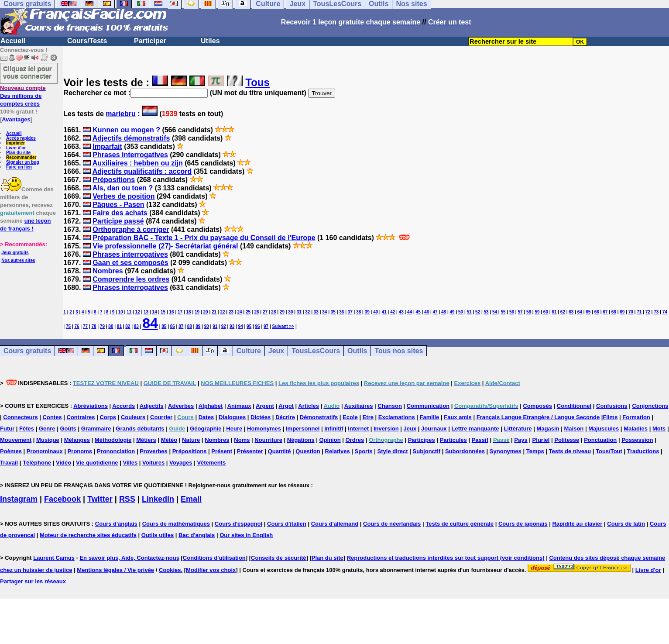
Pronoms (80, 451)
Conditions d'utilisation (214, 558)
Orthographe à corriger (131, 229)
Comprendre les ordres (131, 279)
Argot (286, 406)
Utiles (210, 41)
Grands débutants (140, 429)
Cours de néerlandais (392, 524)
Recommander (21, 157)
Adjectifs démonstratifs (131, 138)
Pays (521, 440)
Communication (428, 406)
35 (333, 312)
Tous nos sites (399, 351)
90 (207, 326)
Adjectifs (152, 406)
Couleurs (133, 417)
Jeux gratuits (15, 253)
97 (266, 326)
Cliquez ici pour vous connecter (27, 72)
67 (605, 312)
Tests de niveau (570, 451)
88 (190, 326)
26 (256, 312)
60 (546, 312)
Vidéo (63, 463)
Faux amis (458, 417)
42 (393, 312)
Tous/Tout (609, 451)
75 (68, 326)
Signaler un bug (23, 162)
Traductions (643, 451)
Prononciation (116, 451)
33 (316, 312)
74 (665, 312)
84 (150, 323)
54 (495, 312)
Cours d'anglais (116, 524)
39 (367, 312)
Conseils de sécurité (278, 558)
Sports (364, 451)
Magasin (548, 429)
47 (435, 312)
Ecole (350, 417)
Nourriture (268, 440)
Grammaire (96, 429)
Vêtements (211, 463)
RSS (127, 499)
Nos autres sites (18, 260)
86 (173, 326)
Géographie (206, 429)
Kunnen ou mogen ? (126, 130)
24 (239, 312)
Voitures (153, 463)
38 (359, 312)
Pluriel (541, 440)
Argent (265, 406)
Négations (301, 440)
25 (248, 312)
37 (350, 312)
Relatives (338, 451)
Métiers (146, 440)
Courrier (161, 417)
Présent (222, 451)
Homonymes (264, 429)
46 (427, 312)
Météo (169, 440)
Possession (637, 440)
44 (410, 312)
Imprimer (15, 143)
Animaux (239, 406)
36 (341, 312)
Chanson (390, 406)
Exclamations (397, 417)
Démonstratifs (319, 417)
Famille (430, 417)
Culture (249, 351)
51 (469, 312)
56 (512, 312)
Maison (574, 429)
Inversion (386, 429)
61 (554, 312)
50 (461, 312)
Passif (480, 440)
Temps (535, 451)
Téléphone (37, 463)
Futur (7, 429)
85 (164, 326)
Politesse (567, 440)
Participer (150, 41)
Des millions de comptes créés (23, 96)
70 (631, 312)
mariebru (120, 114)
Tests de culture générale (460, 524)
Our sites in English (246, 535)
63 (571, 312)
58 (529, 312)
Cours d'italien (287, 524)
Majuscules (604, 429)
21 (214, 312)
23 (231, 312)
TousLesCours (316, 351)
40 (376, 312)
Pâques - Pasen (118, 205)
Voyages (181, 463)
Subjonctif (427, 451)
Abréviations (91, 406)
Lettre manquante (475, 429)
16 (172, 312)
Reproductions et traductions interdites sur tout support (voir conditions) (446, 558)
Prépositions (114, 180)
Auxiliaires (359, 406)
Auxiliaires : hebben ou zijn (138, 163)
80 (111, 326)
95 (249, 326)
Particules (453, 440)
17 (180, 312)
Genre (47, 429)
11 (129, 312)
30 (290, 312)
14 (155, 312)
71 (639, 312)
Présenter (250, 451)
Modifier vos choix (211, 570)
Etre (368, 417)
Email (191, 499)
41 (384, 312)
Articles (309, 406)
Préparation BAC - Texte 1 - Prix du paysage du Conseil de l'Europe (204, 238)
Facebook (62, 499)
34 (324, 312)
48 (444, 312)
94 (241, 326)
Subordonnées (465, 451)
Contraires (81, 417)
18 (189, 312)
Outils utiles (158, 535)
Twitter (100, 499)
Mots (659, 429)
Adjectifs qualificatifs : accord (142, 171)
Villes (130, 463)
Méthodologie (113, 440)
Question (308, 451)
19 (197, 312)
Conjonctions (650, 406)
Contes (52, 417)
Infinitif (334, 429)
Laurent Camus (54, 558)
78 (94, 326)
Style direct (393, 451)
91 (215, 326)
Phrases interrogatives (130, 155)
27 (265, 312)
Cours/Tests (87, 41)
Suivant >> (283, 326)
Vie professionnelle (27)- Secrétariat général (165, 246)
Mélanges (77, 440)
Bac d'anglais (197, 535)
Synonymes (506, 451)
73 (656, 312)
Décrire (285, 417)
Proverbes (154, 451)
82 (128, 326)
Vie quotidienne (97, 463)
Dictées (261, 417)
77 (85, 326)
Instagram (19, 499)
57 (520, 312)
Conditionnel (574, 406)
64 (580, 312)
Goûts (68, 429)
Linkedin (158, 499)
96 (258, 326)
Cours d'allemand (335, 524)
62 (563, 312)
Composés (537, 406)
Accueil (13, 41)
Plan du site (18, 153)
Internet (358, 429)
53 (486, 312)
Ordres (355, 440)
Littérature (518, 429)
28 (273, 312)
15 (163, 312)
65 (588, 312)
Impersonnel (303, 429)
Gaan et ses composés (130, 263)
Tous (257, 82)
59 (537, 312)
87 (181, 326)
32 (307, 312)
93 (232, 326)
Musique (48, 440)
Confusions (612, 406)
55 (503, 312)
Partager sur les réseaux (33, 581)
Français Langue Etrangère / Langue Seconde (538, 417)
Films (610, 417)
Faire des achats (120, 213)
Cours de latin (626, 524)
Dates (206, 417)
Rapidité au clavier (577, 524)
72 (648, 312)
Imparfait (107, 146)
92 (224, 326)
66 (597, 312)
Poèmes (11, 451)
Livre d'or (16, 148)
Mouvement (16, 440)
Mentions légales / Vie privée (115, 570)
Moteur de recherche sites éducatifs (88, 535)
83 (136, 326)
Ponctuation (600, 440)
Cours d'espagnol (238, 524)
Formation (636, 417)
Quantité (280, 451)
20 (205, 312)
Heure (234, 429)
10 (121, 312)
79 (102, 326)
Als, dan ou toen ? (123, 188)
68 (614, 312)
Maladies (636, 429)
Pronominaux (45, 451)
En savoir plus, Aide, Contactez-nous (129, 558)
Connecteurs (20, 417)
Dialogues (232, 417)
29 (282, 312)
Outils (357, 351)
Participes (422, 440)
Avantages (16, 119)
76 (77, 326)
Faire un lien (19, 167)
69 (622, 312)
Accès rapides (21, 138)
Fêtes (27, 429)
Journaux (434, 429)
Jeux (276, 351)
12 (138, 312)
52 (478, 312)
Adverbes (181, 406)
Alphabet (211, 406)
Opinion (330, 440)
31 (299, 312)
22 (222, 312)
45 (418, 312)
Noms (242, 440)
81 (119, 326)
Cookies (170, 570)
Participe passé (118, 221)
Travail (9, 463)
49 (452, 312)
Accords (124, 406)
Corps (108, 417)
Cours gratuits (27, 351)
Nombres (108, 271)
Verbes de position (124, 196)
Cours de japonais (523, 524)
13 (146, 312)
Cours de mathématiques (176, 524)
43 (401, 312)
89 (198, 326)
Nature (191, 440)
